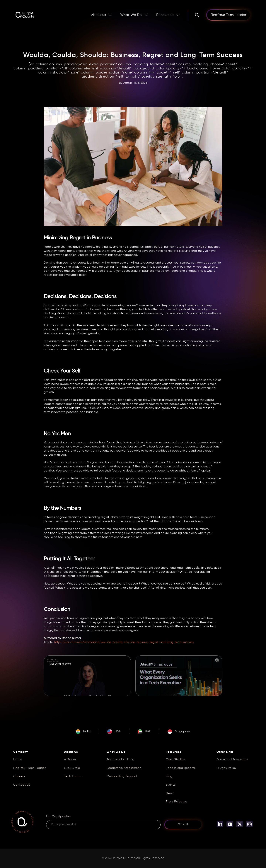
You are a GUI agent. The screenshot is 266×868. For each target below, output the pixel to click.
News (170, 793)
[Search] (197, 15)
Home (18, 760)
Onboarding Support (122, 776)
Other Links (225, 752)
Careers (19, 776)
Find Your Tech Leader (30, 768)
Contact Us (22, 785)
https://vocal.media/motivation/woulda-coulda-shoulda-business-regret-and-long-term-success (124, 642)
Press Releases (176, 802)
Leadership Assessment (124, 768)
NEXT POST (149, 664)
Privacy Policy (226, 768)
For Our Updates (58, 816)
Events (171, 785)
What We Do (131, 15)
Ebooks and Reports (181, 768)
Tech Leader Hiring (120, 760)
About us (98, 15)
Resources (165, 15)
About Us (71, 752)
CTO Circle (72, 768)
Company (21, 752)
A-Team (70, 760)
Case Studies (175, 760)
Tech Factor (73, 776)
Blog (169, 776)
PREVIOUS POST (61, 664)
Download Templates (232, 760)
